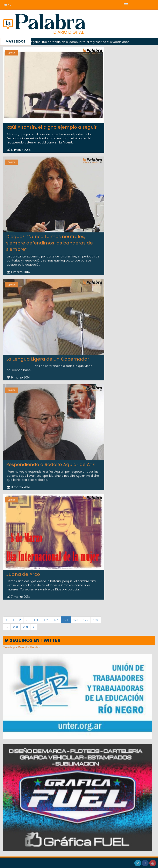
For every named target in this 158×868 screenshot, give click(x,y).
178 (76, 620)
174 (36, 620)
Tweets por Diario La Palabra (22, 647)
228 (16, 627)
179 (86, 620)
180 (96, 620)
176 (56, 620)
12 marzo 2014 (19, 150)
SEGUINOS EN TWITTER (33, 640)
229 (25, 627)
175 (46, 620)
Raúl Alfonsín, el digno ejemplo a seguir (51, 127)
